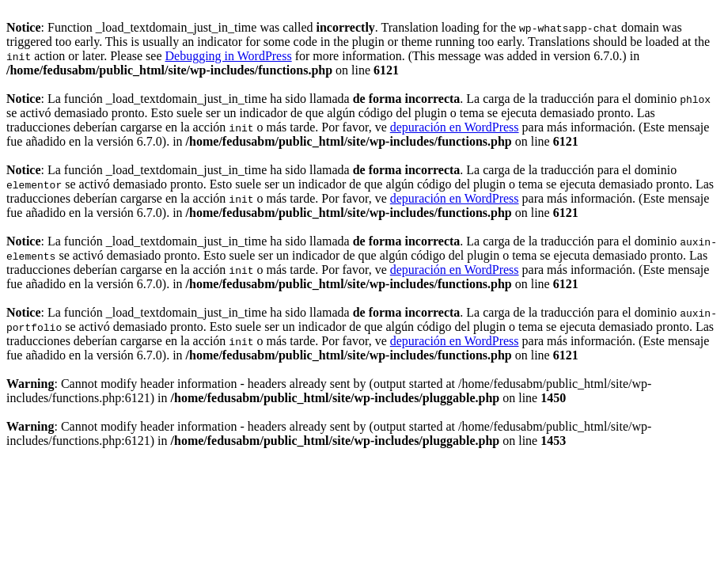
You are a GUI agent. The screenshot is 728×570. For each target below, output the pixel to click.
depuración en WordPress (455, 127)
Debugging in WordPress (228, 56)
